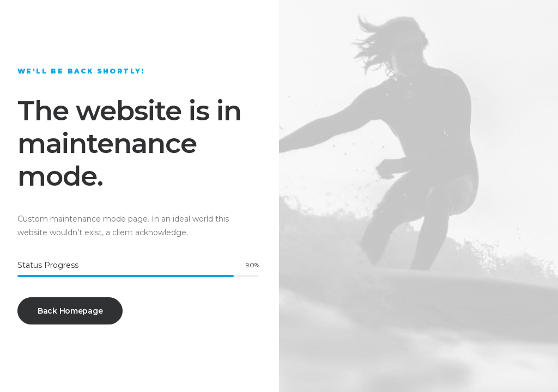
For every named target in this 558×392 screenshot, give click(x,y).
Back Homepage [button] (70, 311)
